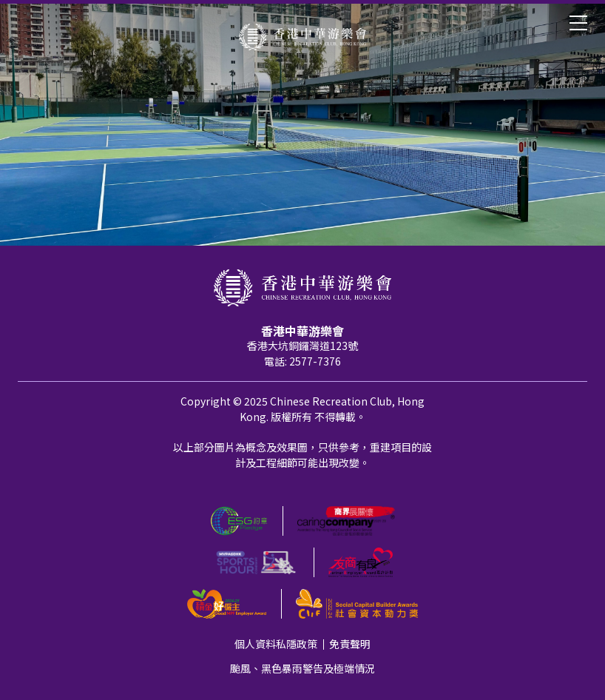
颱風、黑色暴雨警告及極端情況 (302, 668)
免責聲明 (350, 644)
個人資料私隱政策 (276, 644)
